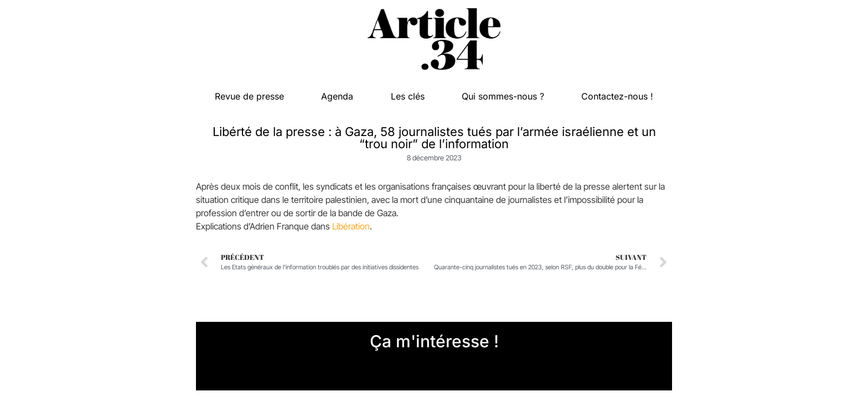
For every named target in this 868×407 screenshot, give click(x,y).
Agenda (337, 96)
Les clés (408, 96)
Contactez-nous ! (617, 96)
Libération (351, 226)
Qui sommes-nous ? (503, 96)
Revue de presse (249, 96)
